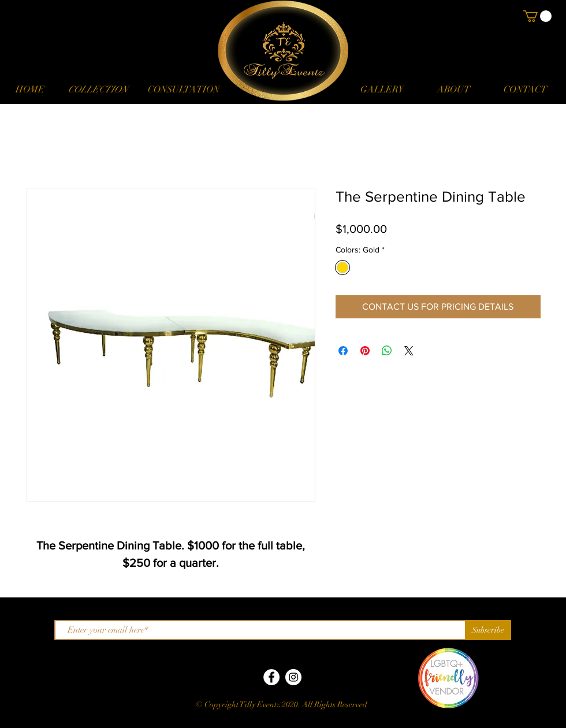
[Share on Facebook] (343, 351)
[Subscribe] (488, 630)
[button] (98, 90)
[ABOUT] (453, 90)
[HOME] (30, 90)
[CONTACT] (525, 90)
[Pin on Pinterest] (365, 351)
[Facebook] (271, 677)
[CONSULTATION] (183, 90)
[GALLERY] (382, 90)
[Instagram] (293, 677)
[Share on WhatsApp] (387, 351)
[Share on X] (409, 351)
